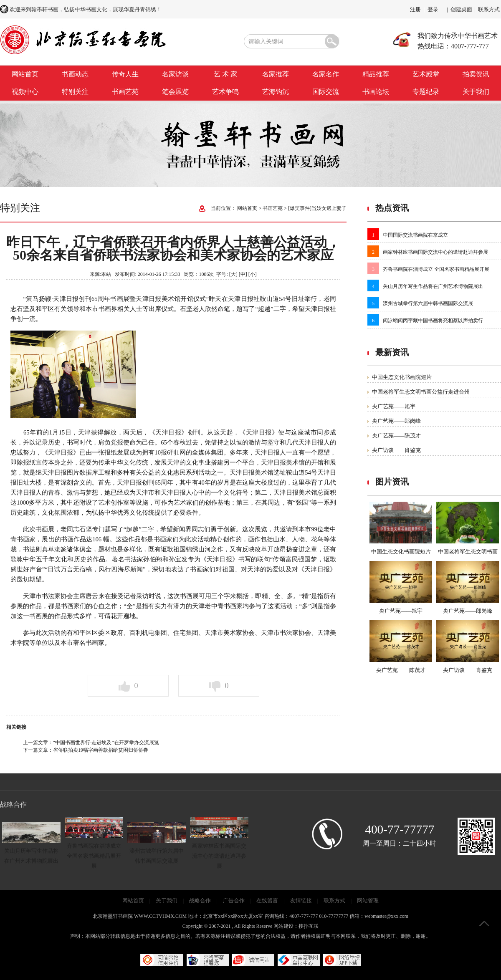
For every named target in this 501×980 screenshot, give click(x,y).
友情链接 (301, 900)
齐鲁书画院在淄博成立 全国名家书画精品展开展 (436, 269)
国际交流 (326, 92)
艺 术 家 (225, 74)
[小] (253, 274)
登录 (433, 9)
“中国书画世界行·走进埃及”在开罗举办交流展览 (106, 743)
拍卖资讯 (476, 74)
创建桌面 (461, 9)
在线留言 (267, 900)
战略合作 (200, 900)
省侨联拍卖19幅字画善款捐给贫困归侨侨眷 (101, 750)
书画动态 (75, 74)
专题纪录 (426, 92)
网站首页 (25, 74)
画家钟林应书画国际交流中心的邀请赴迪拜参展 (435, 252)
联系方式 (489, 9)
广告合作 (234, 900)
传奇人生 (125, 74)
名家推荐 (276, 74)
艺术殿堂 (426, 74)
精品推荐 (376, 74)
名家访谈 (175, 74)
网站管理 (368, 900)
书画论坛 (376, 92)
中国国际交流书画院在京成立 (415, 235)
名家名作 (326, 74)
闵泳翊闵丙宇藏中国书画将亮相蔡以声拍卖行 (433, 321)
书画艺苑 (125, 92)
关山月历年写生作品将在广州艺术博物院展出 (433, 286)
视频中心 (25, 92)
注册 (415, 9)
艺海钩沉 (276, 92)
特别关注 (75, 92)
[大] (233, 274)
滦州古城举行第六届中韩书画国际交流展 (428, 303)
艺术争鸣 (225, 92)
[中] (243, 274)
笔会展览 (175, 92)
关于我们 (476, 92)
